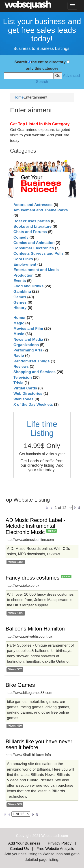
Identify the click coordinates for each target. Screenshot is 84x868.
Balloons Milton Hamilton (35, 629)
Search (21, 62)
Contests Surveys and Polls (39, 253)
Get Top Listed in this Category (40, 124)
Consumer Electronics (34, 248)
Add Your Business (24, 843)
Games (20, 297)
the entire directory (48, 62)
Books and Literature (32, 226)
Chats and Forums (30, 232)
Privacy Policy (60, 843)
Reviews (21, 367)
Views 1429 (16, 613)
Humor (20, 318)
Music (19, 334)
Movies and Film (28, 329)
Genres (20, 302)
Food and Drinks (28, 286)
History (20, 308)
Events (20, 281)
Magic (19, 323)
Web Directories (28, 394)
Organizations (26, 345)
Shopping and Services (34, 372)
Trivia (18, 383)
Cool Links (23, 259)
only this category (42, 68)
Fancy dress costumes (32, 578)
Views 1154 (16, 562)
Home (18, 97)
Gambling (22, 291)
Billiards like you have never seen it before (39, 744)
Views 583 (15, 804)
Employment (25, 264)
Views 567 (15, 670)
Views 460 (15, 726)
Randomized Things (32, 361)
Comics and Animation (34, 243)
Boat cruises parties (32, 221)
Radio (19, 356)
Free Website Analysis (55, 849)
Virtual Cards (25, 388)
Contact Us (19, 849)
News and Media (28, 339)
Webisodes (23, 399)
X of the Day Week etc (33, 405)
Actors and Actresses (33, 205)
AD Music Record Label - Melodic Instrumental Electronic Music (36, 526)
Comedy (21, 237)
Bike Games (20, 685)
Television (23, 377)
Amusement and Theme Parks (41, 210)
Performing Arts (28, 350)
